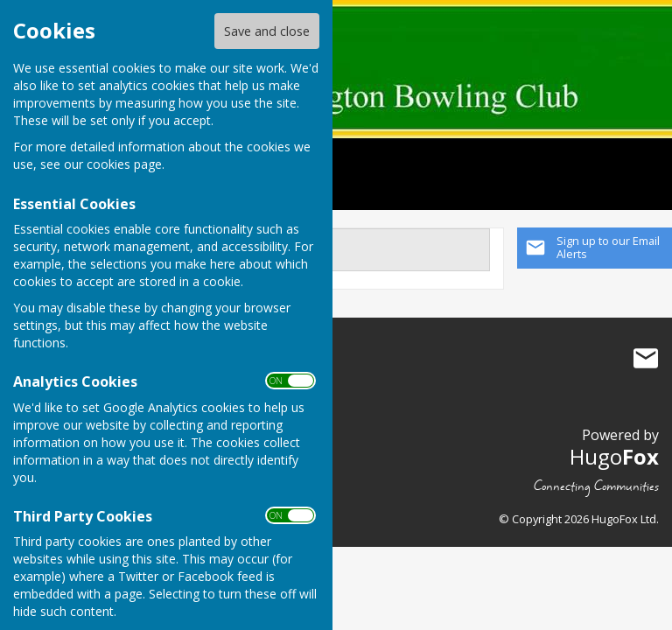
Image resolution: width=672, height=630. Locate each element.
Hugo (614, 456)
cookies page (124, 164)
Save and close (267, 31)
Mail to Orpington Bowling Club (646, 359)
